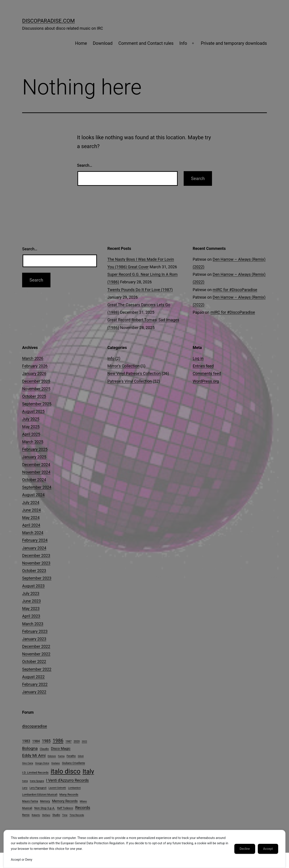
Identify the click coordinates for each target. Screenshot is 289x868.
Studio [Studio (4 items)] (56, 815)
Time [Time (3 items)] (65, 815)
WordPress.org (206, 381)
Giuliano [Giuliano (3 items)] (56, 763)
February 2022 (35, 684)
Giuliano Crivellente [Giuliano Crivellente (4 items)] (73, 763)
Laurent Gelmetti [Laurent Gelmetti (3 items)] (57, 788)
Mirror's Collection (123, 366)
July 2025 (31, 419)
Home (81, 43)
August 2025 (33, 411)
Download (103, 43)
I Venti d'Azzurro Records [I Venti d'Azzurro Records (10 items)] (67, 780)
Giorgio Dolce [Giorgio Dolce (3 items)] (42, 763)
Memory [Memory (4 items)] (45, 801)
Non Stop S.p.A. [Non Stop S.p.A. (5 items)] (45, 808)
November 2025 (36, 389)
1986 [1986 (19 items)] (58, 741)
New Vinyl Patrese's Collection (134, 373)
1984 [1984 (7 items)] (36, 741)
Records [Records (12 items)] (83, 808)
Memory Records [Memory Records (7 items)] (65, 801)
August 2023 (33, 586)
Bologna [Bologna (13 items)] (30, 748)
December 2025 (36, 381)
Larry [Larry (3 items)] (25, 788)
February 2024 (35, 540)
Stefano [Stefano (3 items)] (46, 815)
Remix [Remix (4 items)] (26, 815)
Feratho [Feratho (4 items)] (71, 756)
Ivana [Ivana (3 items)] (25, 781)
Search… (85, 165)
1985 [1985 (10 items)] (46, 741)
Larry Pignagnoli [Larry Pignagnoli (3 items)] (38, 788)
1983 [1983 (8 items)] (26, 741)
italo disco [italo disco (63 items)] (66, 771)
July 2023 (31, 593)
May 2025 (31, 427)
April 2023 (31, 616)
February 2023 (35, 631)
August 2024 (33, 495)
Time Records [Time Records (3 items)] (77, 815)
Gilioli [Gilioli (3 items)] (81, 756)
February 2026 (35, 366)
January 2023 (34, 639)
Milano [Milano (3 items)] (83, 801)
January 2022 (34, 692)
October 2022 (34, 661)
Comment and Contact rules (146, 43)
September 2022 (37, 669)
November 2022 (36, 654)
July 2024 (31, 503)
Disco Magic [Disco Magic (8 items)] (61, 749)
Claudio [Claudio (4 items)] (44, 749)
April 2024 (31, 525)
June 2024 (31, 510)
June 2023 (31, 601)
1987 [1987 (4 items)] (68, 741)
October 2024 (34, 480)
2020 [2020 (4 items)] (77, 741)
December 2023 (36, 555)
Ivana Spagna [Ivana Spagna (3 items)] (37, 781)
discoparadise (35, 726)
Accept (268, 849)
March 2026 (33, 358)
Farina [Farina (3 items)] (61, 756)
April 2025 (31, 434)
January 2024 (34, 548)
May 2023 (31, 608)
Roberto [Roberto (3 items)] (36, 815)
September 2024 (37, 487)
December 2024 (36, 465)
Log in (198, 358)
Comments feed (207, 373)
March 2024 (33, 533)
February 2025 (35, 449)
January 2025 (34, 457)
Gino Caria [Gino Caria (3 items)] (28, 763)
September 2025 (37, 404)
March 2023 (33, 624)
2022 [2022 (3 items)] (85, 742)
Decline (245, 849)
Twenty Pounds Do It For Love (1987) (140, 290)
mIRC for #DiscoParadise (235, 290)
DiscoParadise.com (48, 21)
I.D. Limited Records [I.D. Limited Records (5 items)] (35, 773)
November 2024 (36, 472)
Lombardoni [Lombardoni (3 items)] (74, 788)
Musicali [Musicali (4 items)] (27, 808)
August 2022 (33, 677)
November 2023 (36, 563)
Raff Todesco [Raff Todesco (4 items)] (65, 808)
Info (183, 43)
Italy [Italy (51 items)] (88, 771)
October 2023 (34, 571)
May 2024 (31, 518)
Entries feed (203, 366)
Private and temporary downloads (234, 43)
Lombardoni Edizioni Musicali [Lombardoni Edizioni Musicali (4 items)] (40, 795)
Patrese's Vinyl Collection (130, 381)
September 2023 (37, 578)
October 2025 (34, 396)
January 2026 (34, 373)
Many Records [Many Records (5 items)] (69, 795)
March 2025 (33, 442)
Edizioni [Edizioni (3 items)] (52, 756)
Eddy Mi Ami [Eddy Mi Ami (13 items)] (34, 755)
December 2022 (36, 646)
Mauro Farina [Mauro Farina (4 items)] (30, 801)
